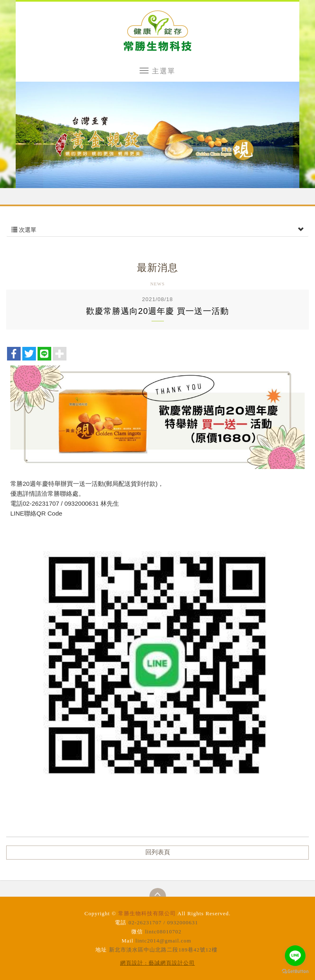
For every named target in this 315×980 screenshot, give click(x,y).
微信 (137, 932)
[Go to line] (295, 956)
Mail (128, 941)
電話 (121, 922)
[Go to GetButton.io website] (295, 972)
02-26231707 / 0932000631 (163, 922)
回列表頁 (158, 852)
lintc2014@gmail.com (163, 941)
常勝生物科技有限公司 (157, 31)
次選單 (157, 230)
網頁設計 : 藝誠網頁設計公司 (157, 963)
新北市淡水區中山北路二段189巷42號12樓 (163, 950)
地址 (101, 950)
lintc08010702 (163, 932)
